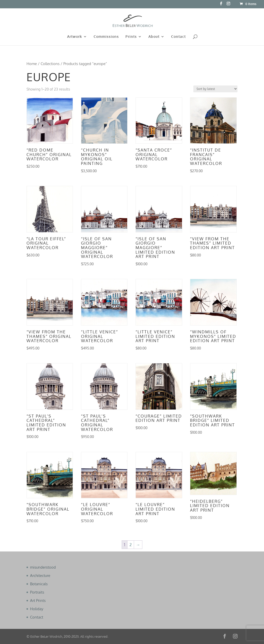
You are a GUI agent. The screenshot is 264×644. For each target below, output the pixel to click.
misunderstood (43, 567)
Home (32, 64)
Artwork (75, 37)
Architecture (40, 576)
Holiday (37, 609)
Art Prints (38, 601)
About (154, 37)
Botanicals (39, 584)
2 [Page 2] (131, 545)
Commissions (106, 37)
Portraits (37, 592)
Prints (131, 37)
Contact (178, 37)
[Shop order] (215, 89)
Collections (50, 64)
